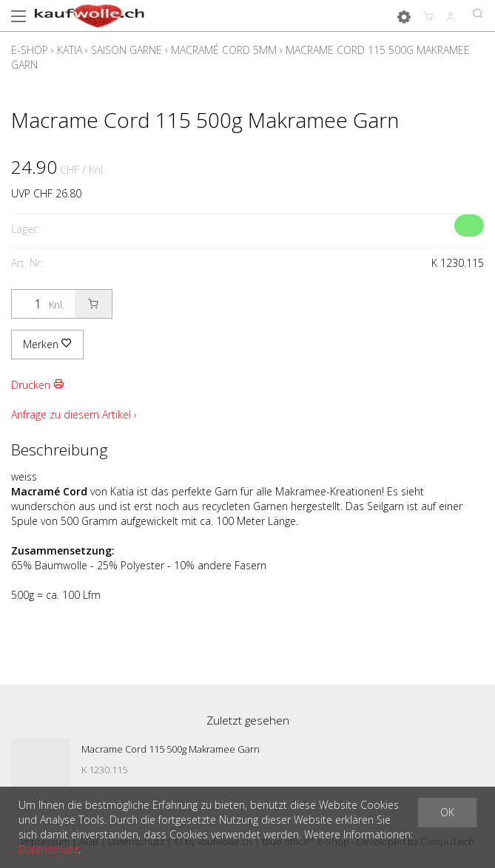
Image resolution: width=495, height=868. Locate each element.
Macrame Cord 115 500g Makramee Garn (171, 749)
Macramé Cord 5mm (224, 50)
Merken (47, 344)
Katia (70, 50)
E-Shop (30, 50)
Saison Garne (127, 50)
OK (447, 812)
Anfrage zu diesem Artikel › (74, 414)
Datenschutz (48, 849)
